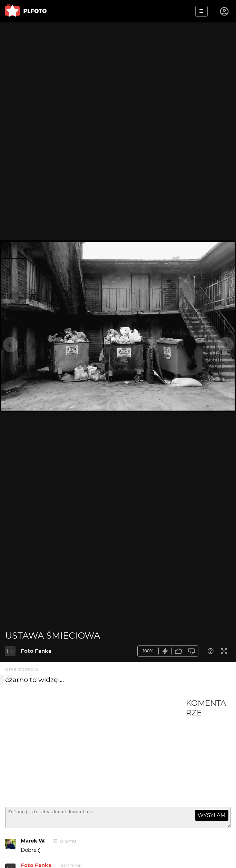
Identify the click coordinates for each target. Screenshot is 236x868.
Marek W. (33, 844)
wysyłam (212, 815)
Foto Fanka (36, 651)
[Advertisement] (96, 750)
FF (10, 651)
